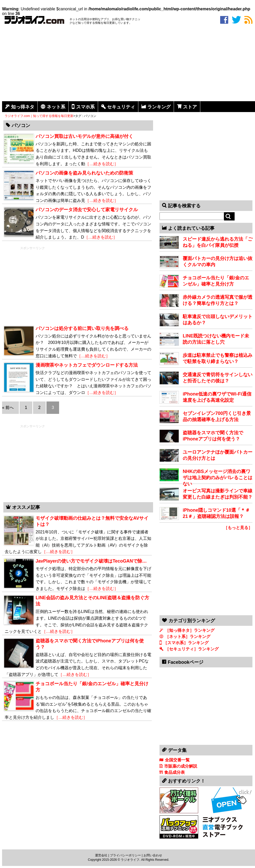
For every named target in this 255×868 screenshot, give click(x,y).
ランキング (159, 107)
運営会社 (101, 855)
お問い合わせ (153, 855)
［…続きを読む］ (102, 164)
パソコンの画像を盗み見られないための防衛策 (84, 173)
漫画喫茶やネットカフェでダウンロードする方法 (87, 365)
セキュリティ (121, 107)
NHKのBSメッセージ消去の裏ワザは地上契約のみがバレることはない (218, 478)
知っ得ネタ (23, 107)
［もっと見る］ (238, 528)
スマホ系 (85, 107)
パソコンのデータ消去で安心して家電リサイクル (87, 210)
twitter (236, 20)
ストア (190, 107)
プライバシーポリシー (125, 855)
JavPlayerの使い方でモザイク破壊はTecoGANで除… (91, 561)
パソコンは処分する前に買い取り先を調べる (82, 328)
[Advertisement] (129, 64)
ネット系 (56, 107)
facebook (224, 20)
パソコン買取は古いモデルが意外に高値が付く (84, 136)
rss (248, 20)
